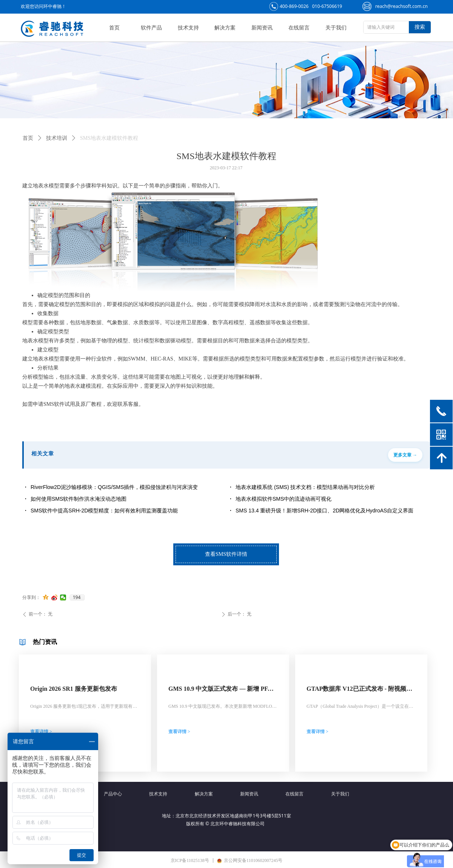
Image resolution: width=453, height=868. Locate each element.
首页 (28, 138)
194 (77, 597)
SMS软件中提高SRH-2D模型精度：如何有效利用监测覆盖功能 (104, 511)
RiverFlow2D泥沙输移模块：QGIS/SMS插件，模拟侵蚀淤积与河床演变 (114, 487)
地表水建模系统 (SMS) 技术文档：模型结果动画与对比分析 (305, 487)
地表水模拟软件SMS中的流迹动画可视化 (284, 499)
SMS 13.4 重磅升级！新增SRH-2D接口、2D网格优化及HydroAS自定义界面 (324, 511)
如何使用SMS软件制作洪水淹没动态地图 (79, 499)
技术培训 (57, 138)
